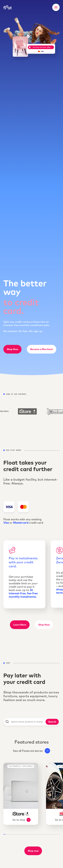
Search (52, 722)
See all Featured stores (31, 751)
